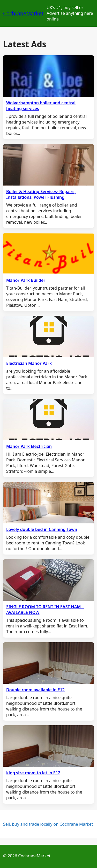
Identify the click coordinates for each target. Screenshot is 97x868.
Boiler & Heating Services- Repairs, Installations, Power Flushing (41, 194)
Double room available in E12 (35, 690)
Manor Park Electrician (29, 446)
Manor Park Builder (26, 280)
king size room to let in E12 (33, 773)
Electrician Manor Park (29, 363)
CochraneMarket (23, 13)
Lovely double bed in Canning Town (42, 529)
